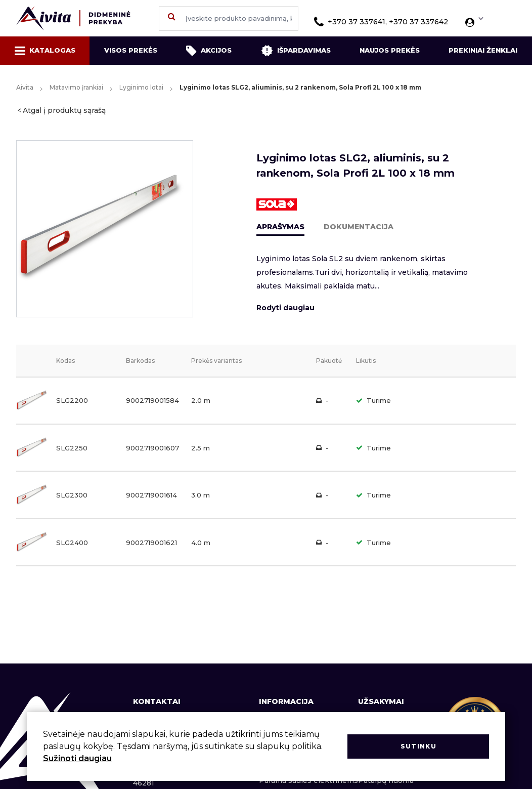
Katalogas (45, 51)
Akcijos (209, 51)
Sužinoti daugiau (77, 758)
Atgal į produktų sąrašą (64, 110)
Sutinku (418, 746)
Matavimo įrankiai (76, 87)
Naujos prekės (390, 50)
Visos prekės (131, 50)
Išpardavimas (296, 51)
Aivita (25, 87)
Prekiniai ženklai (483, 50)
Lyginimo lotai (141, 87)
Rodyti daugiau (285, 308)
